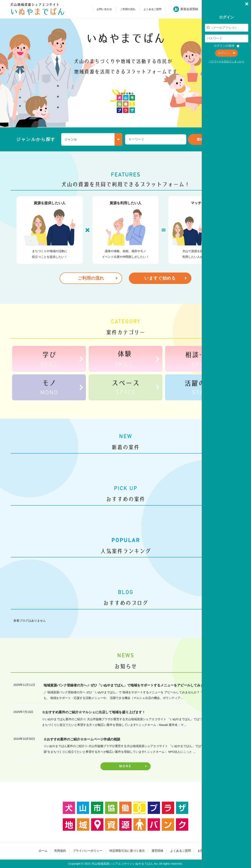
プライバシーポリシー (88, 851)
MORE (125, 766)
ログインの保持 (224, 46)
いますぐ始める (160, 278)
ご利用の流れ (128, 9)
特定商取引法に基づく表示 (127, 851)
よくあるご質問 (152, 9)
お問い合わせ (104, 9)
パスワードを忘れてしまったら (226, 62)
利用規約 (60, 851)
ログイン (224, 53)
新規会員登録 (189, 9)
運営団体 (157, 851)
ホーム (43, 851)
